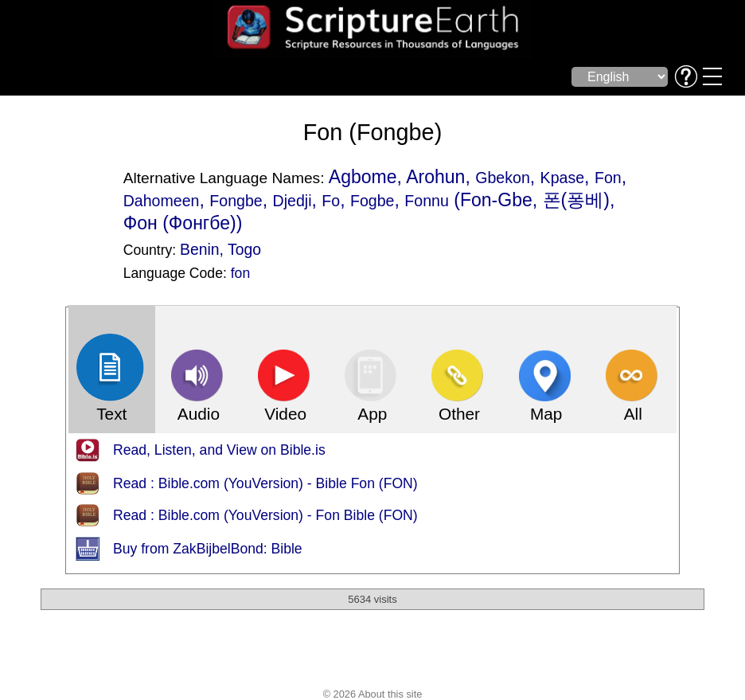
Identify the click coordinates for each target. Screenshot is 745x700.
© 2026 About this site (373, 694)
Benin (200, 249)
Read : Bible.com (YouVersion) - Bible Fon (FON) (265, 483)
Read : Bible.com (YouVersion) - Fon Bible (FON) (265, 515)
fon (240, 273)
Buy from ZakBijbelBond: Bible (208, 549)
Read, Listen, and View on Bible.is (219, 450)
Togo (244, 249)
